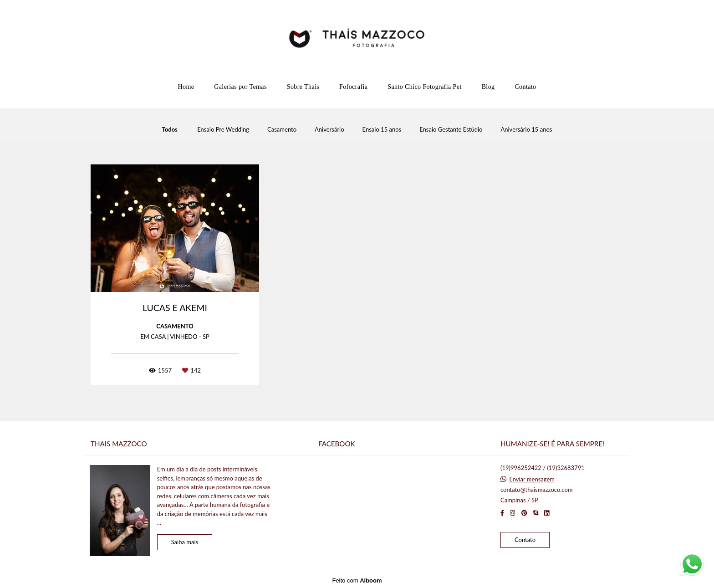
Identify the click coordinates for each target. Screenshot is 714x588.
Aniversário (329, 130)
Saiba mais (185, 542)
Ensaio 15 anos (382, 130)
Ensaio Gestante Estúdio (451, 130)
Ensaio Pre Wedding (223, 130)
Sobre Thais (303, 87)
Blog (488, 87)
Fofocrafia (353, 87)
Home (186, 87)
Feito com (357, 580)
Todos (170, 130)
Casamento (282, 130)
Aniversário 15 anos (526, 130)
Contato (525, 87)
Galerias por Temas (240, 87)
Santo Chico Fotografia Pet (424, 87)
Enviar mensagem (532, 479)
